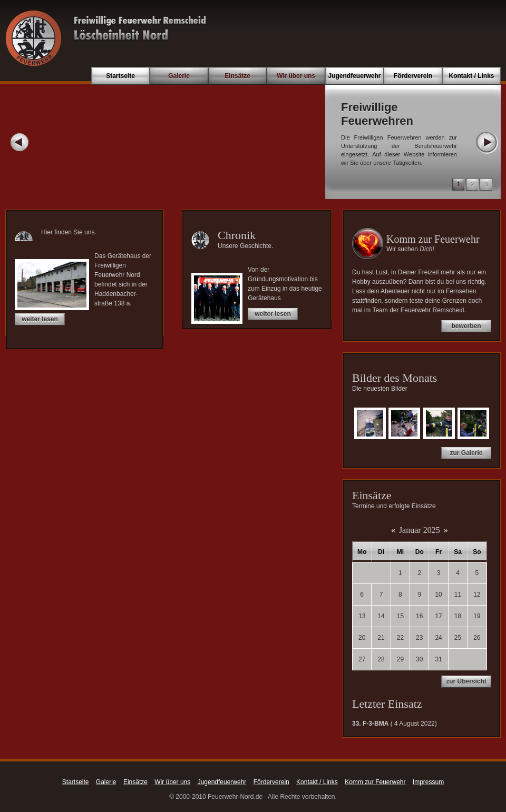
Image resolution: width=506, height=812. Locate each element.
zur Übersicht (466, 681)
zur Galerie (466, 453)
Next (486, 142)
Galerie (179, 76)
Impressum (428, 782)
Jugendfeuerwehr (354, 76)
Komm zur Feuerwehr (375, 782)
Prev (20, 142)
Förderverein (413, 76)
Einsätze (237, 76)
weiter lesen (40, 319)
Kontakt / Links (471, 76)
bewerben (466, 326)
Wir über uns (296, 76)
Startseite (120, 76)
